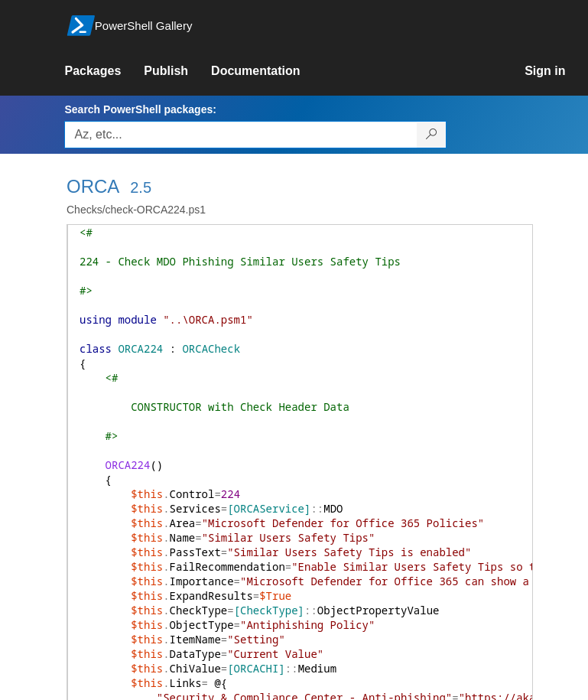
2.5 (141, 187)
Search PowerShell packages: (140, 109)
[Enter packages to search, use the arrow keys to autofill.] (241, 135)
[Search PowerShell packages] (432, 135)
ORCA (93, 186)
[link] (104, 71)
